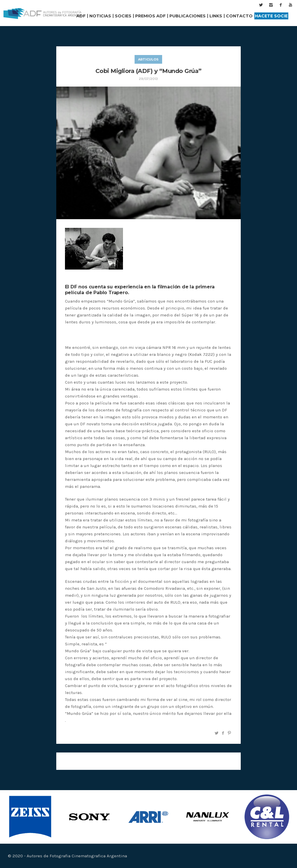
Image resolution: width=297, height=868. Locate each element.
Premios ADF (150, 16)
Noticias (100, 16)
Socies (123, 16)
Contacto (239, 16)
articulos (148, 59)
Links (216, 16)
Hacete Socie (271, 16)
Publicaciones (188, 16)
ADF (81, 16)
